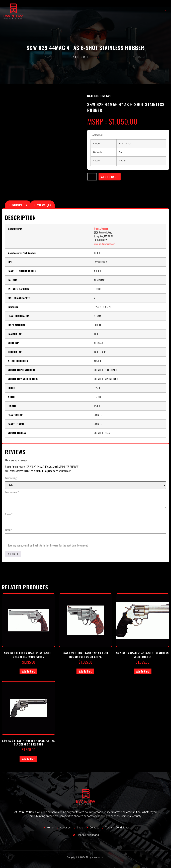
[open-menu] (166, 12)
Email (9, 530)
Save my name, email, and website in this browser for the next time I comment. (48, 545)
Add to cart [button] (28, 671)
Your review (12, 492)
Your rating (12, 478)
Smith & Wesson (101, 229)
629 (97, 57)
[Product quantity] (92, 177)
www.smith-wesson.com (104, 244)
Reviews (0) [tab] (42, 205)
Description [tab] (18, 205)
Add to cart (110, 177)
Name (9, 514)
